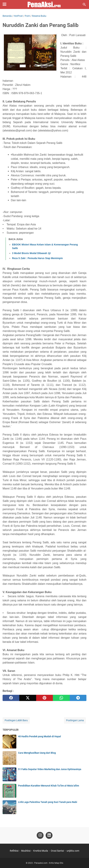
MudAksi (26, 851)
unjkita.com (73, 851)
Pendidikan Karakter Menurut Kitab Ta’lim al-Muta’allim (49, 786)
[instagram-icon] (40, 835)
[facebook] (11, 698)
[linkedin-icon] (49, 835)
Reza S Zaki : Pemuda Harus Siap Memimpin (37, 258)
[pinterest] (44, 698)
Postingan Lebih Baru (16, 720)
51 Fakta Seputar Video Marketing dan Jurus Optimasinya (50, 769)
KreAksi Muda (41, 851)
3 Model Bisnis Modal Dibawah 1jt (31, 253)
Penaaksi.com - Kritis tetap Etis (49, 863)
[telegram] (78, 698)
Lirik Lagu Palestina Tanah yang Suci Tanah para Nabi (48, 802)
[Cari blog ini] (84, 4)
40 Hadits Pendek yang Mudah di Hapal (40, 736)
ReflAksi (14, 851)
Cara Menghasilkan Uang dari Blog (37, 753)
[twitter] (28, 698)
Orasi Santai (57, 851)
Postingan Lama (75, 720)
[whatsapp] (61, 698)
